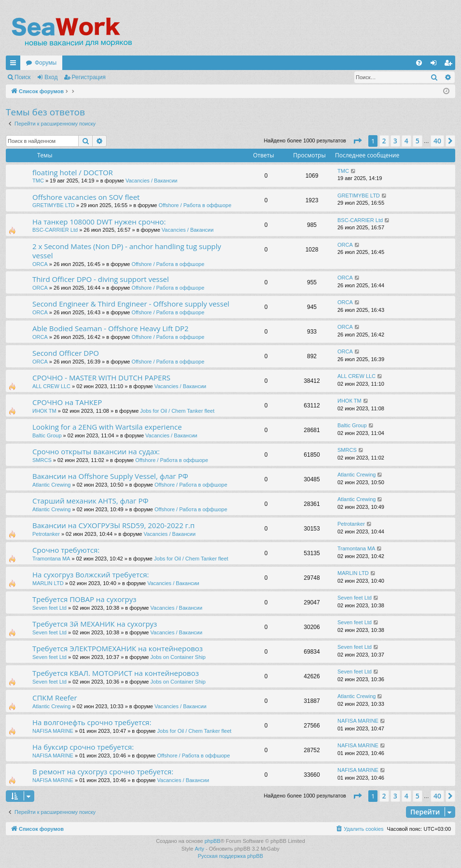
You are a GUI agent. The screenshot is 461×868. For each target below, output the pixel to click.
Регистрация (89, 77)
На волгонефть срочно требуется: (92, 722)
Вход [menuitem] (436, 65)
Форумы (46, 63)
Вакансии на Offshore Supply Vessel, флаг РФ (110, 476)
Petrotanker (46, 534)
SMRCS (42, 460)
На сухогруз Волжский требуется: (91, 574)
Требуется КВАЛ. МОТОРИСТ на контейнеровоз (116, 673)
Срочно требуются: (66, 550)
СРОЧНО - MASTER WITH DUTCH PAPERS (101, 378)
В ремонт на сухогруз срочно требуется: (103, 771)
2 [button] (384, 141)
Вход (51, 77)
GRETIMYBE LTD (54, 205)
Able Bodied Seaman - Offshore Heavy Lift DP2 (111, 328)
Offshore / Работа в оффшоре (195, 205)
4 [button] (406, 141)
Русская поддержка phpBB (230, 856)
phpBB (213, 841)
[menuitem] (419, 63)
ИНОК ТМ (44, 411)
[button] (357, 141)
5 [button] (418, 141)
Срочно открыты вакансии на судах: (96, 451)
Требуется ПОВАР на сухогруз (84, 599)
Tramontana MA (51, 559)
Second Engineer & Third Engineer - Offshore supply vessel (131, 304)
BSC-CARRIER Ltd (55, 230)
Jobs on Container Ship (178, 657)
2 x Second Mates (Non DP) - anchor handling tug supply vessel (127, 251)
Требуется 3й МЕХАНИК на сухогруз (95, 624)
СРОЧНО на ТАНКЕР (67, 402)
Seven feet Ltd (49, 608)
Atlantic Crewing (51, 485)
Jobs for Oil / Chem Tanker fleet (177, 411)
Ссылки (15, 65)
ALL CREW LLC (51, 386)
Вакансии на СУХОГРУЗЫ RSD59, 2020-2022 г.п (113, 525)
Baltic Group (47, 435)
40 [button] (437, 141)
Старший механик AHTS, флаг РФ (90, 501)
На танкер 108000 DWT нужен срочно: (99, 222)
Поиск (22, 77)
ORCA (40, 264)
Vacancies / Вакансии (152, 181)
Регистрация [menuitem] (450, 65)
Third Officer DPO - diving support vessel (101, 279)
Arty (199, 849)
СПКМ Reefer (55, 698)
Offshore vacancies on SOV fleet (86, 197)
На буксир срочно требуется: (83, 747)
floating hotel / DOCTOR (73, 172)
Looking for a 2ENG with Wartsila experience (107, 427)
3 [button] (395, 141)
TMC (38, 181)
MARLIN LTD (48, 583)
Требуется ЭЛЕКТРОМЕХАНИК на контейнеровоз (118, 648)
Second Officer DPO (66, 353)
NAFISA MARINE (53, 731)
